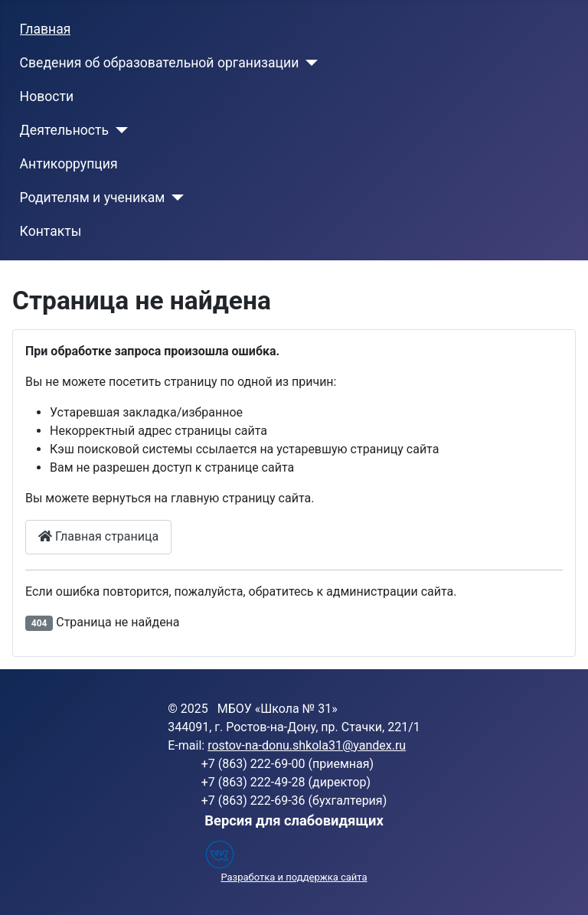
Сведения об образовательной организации (160, 63)
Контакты (51, 231)
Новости (47, 96)
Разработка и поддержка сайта (294, 877)
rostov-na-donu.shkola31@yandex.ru (307, 745)
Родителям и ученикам (93, 198)
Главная (46, 29)
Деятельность (64, 130)
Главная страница (98, 536)
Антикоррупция (69, 164)
